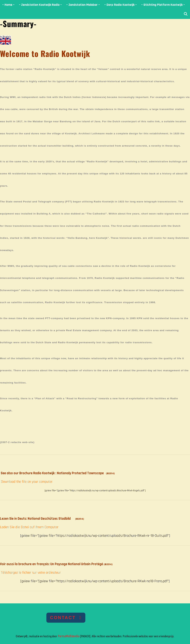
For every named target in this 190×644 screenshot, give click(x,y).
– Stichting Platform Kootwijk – (163, 5)
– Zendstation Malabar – (83, 5)
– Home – (8, 5)
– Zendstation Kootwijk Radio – (40, 5)
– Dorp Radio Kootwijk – (121, 5)
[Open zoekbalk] (186, 14)
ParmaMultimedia (69, 636)
